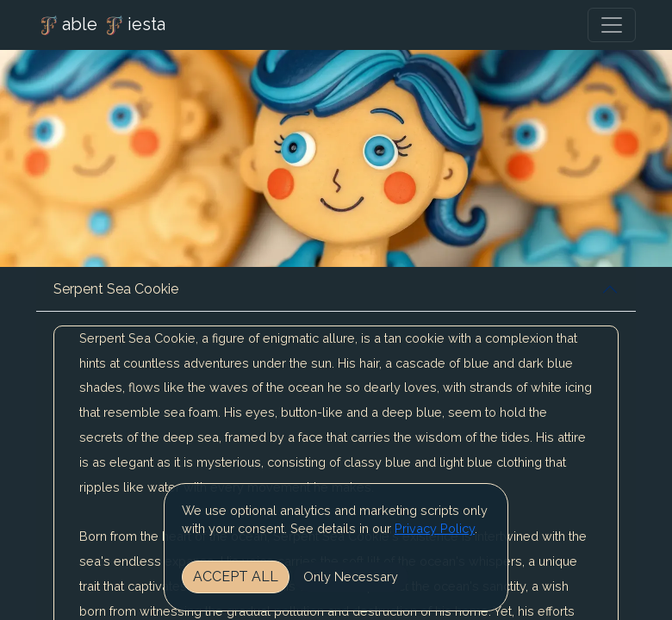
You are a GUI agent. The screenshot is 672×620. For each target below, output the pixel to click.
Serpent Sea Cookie (116, 289)
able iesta (101, 26)
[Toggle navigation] (612, 25)
